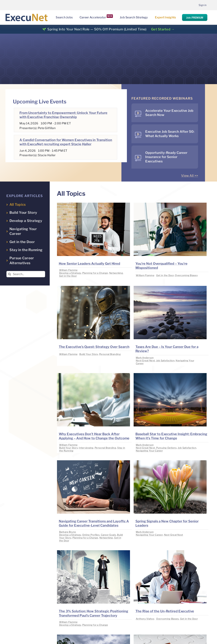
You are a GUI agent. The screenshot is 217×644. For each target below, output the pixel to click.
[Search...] (26, 274)
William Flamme (68, 270)
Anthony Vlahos (145, 619)
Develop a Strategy (70, 273)
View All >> (190, 176)
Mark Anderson (145, 358)
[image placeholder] (93, 204)
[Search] (10, 274)
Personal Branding (110, 354)
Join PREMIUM (195, 17)
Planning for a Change (95, 273)
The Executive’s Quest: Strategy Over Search (94, 347)
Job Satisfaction (165, 361)
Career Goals (108, 535)
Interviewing (86, 448)
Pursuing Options (166, 448)
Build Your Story (89, 354)
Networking (116, 273)
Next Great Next (145, 361)
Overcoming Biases (186, 275)
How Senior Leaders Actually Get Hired (89, 264)
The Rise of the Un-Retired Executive (165, 611)
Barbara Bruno (68, 532)
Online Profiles (91, 535)
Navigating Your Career (149, 451)
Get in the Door (68, 276)
